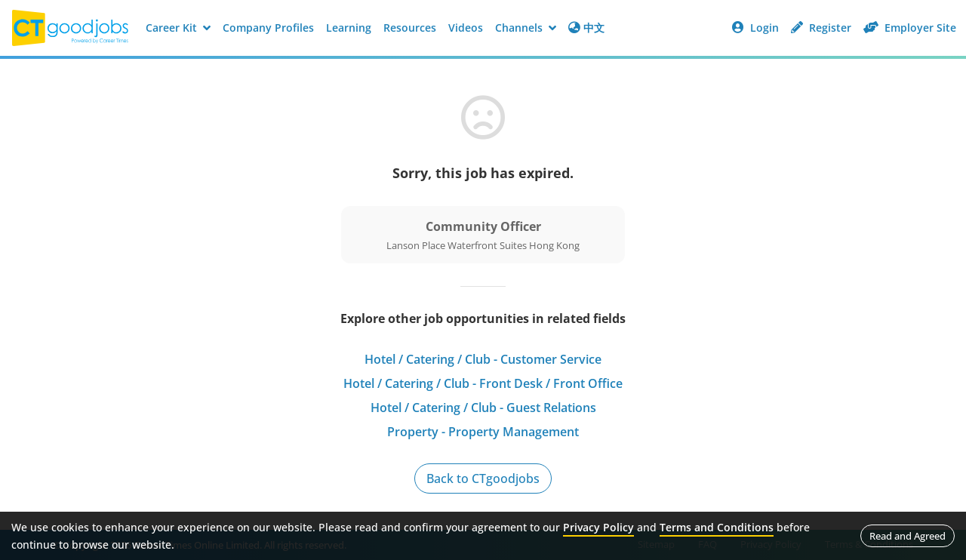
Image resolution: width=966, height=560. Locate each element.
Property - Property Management (483, 432)
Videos (466, 28)
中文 (586, 28)
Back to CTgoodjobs (483, 478)
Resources (410, 28)
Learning (349, 28)
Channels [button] (526, 28)
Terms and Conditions (717, 527)
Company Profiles (268, 28)
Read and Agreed (908, 536)
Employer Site (910, 28)
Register (821, 28)
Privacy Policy (598, 527)
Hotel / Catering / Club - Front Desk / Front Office (483, 383)
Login (755, 28)
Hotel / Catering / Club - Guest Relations (483, 408)
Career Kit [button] (178, 28)
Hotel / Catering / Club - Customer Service (483, 359)
